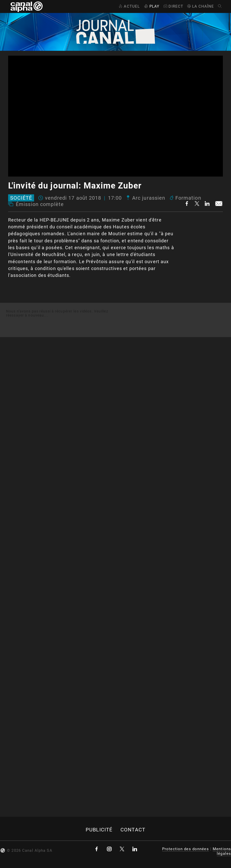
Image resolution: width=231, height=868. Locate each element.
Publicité (99, 830)
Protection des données (186, 849)
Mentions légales (222, 851)
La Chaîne (200, 6)
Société (21, 198)
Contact (133, 830)
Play (151, 6)
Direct (173, 6)
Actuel (129, 6)
